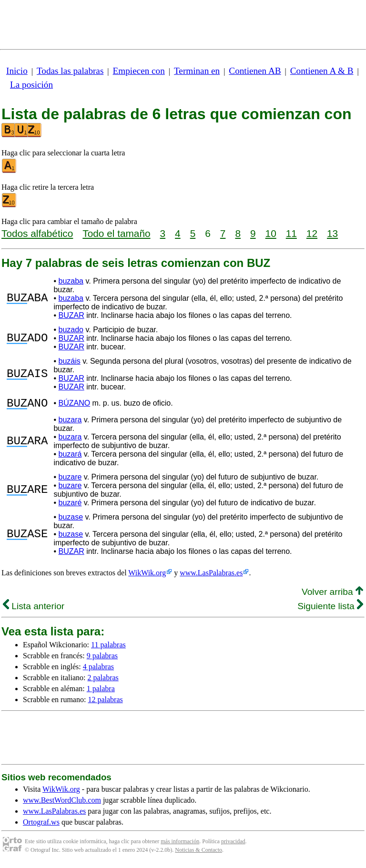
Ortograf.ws (41, 825)
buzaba (71, 281)
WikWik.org (147, 576)
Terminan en (197, 71)
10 (271, 233)
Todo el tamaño (116, 233)
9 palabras (102, 659)
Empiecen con (139, 71)
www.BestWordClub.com (62, 803)
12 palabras (105, 702)
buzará (70, 457)
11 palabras (108, 648)
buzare (70, 480)
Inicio (17, 71)
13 (332, 233)
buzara (70, 423)
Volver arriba (332, 595)
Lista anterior (34, 609)
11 (291, 233)
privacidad (233, 844)
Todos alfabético (37, 233)
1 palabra (101, 691)
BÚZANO (74, 404)
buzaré (70, 505)
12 (312, 233)
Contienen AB (255, 71)
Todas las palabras (70, 71)
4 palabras (98, 669)
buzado (71, 330)
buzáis (69, 361)
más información (180, 844)
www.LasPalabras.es (211, 576)
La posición (31, 85)
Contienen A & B (322, 71)
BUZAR (71, 315)
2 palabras (103, 680)
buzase (71, 520)
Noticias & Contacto (198, 853)
